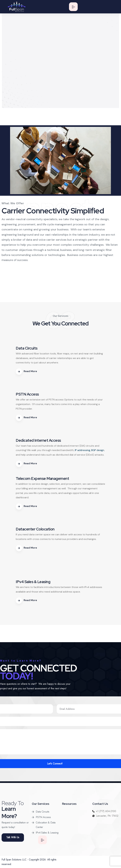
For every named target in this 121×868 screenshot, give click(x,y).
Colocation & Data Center (46, 825)
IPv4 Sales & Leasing (47, 833)
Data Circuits (43, 812)
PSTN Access (43, 817)
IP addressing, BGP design (89, 450)
